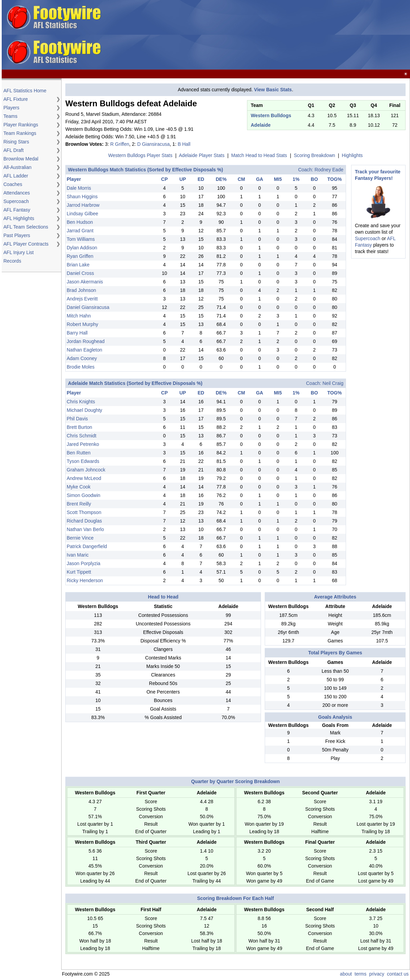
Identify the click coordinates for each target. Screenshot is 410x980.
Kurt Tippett (79, 572)
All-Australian (17, 167)
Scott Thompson (84, 512)
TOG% (335, 179)
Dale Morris (79, 188)
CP (165, 179)
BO (314, 179)
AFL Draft (13, 150)
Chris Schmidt (81, 436)
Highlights (352, 155)
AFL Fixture (16, 99)
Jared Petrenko (83, 444)
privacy (377, 974)
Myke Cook (79, 487)
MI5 (278, 179)
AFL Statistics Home (25, 91)
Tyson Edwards (83, 461)
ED (201, 179)
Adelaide (261, 125)
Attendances (17, 193)
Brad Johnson (81, 290)
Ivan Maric (78, 555)
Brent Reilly (79, 504)
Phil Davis (77, 419)
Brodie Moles (81, 367)
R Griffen (120, 144)
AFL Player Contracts (26, 244)
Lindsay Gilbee (83, 214)
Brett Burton (79, 427)
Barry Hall (77, 333)
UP (183, 179)
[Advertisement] (246, 35)
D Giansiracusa (153, 144)
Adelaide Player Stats (202, 155)
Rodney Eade (329, 170)
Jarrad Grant (80, 231)
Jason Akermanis (85, 282)
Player (74, 179)
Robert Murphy (83, 324)
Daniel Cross (80, 273)
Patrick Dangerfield (87, 546)
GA (259, 179)
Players (11, 108)
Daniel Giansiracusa (88, 307)
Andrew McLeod (84, 478)
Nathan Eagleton (84, 350)
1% (296, 179)
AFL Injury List (19, 252)
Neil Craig (333, 383)
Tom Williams (81, 239)
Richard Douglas (84, 521)
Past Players (17, 235)
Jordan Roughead (86, 341)
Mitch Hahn (79, 316)
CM (241, 179)
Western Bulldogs (271, 115)
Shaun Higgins (82, 197)
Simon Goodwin (84, 495)
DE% (221, 179)
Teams (10, 116)
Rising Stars (16, 142)
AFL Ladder (16, 176)
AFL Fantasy (17, 210)
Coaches (13, 184)
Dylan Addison (82, 248)
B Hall (184, 144)
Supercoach (16, 201)
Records (12, 261)
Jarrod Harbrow (83, 205)
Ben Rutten (79, 453)
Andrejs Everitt (82, 299)
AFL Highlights (19, 218)
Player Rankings (21, 125)
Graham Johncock (86, 470)
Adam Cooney (82, 358)
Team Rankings (20, 133)
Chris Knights (81, 402)
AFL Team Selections (26, 227)
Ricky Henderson (85, 580)
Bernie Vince (80, 538)
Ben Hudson (80, 222)
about (346, 974)
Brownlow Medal (21, 159)
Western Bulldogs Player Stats (140, 155)
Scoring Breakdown (314, 155)
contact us (398, 974)
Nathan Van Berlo (85, 529)
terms (360, 974)
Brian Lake (78, 265)
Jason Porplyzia (84, 563)
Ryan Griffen (80, 256)
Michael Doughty (84, 410)
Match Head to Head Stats (259, 155)
